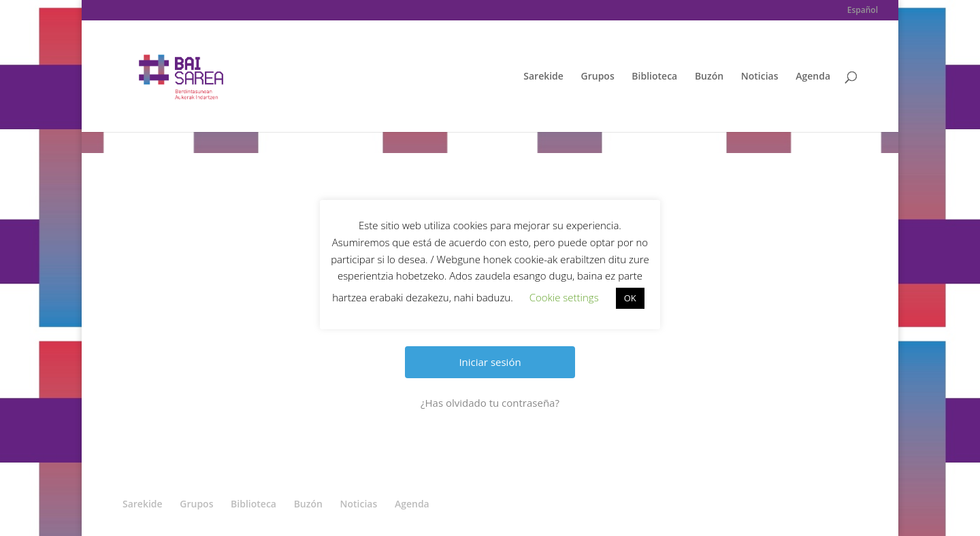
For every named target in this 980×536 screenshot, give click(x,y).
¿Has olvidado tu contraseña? (490, 403)
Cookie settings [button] (564, 297)
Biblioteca (654, 77)
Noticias (760, 77)
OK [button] (630, 298)
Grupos (598, 77)
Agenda (813, 77)
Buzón (709, 77)
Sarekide (543, 77)
